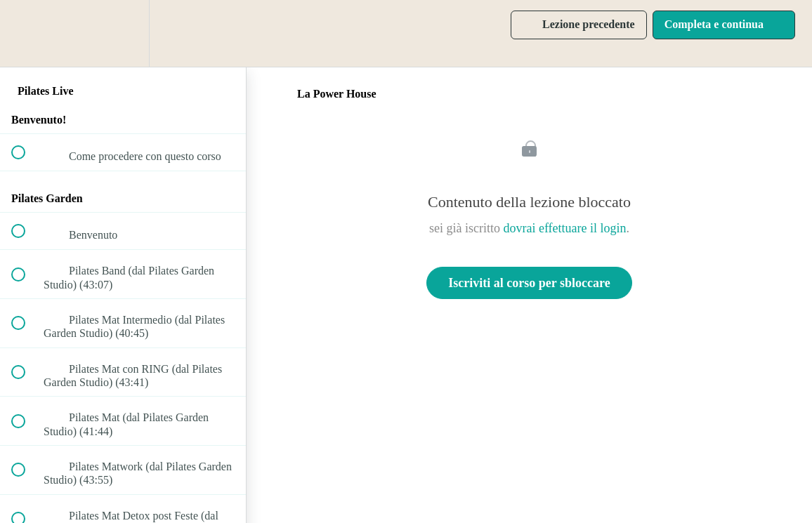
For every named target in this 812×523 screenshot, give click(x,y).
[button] (26, 33)
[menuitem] (123, 33)
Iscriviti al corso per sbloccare (529, 283)
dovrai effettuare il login (564, 228)
